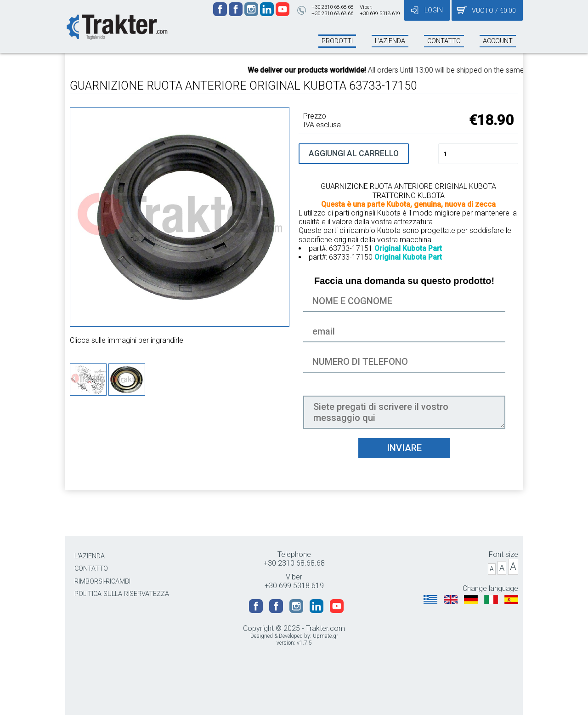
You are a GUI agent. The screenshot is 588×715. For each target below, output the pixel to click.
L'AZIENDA (90, 556)
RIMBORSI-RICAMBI (102, 582)
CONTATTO (91, 569)
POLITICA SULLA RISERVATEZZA (122, 594)
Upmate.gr (325, 636)
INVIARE (404, 448)
